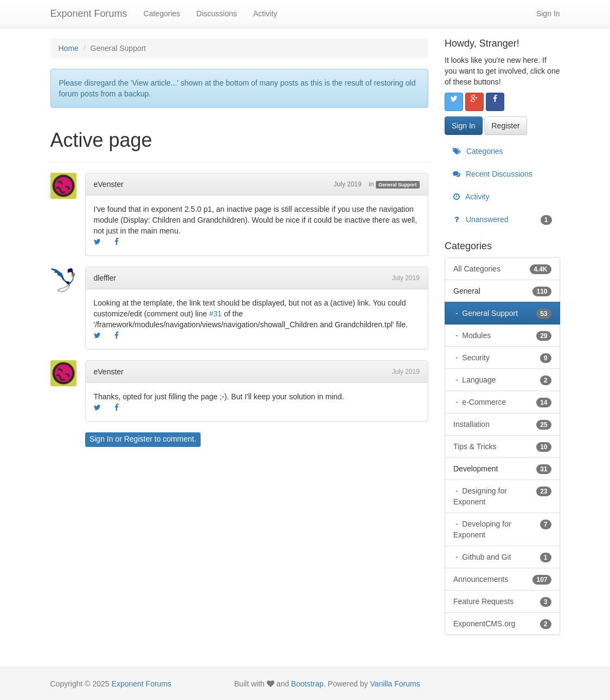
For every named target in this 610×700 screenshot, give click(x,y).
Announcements (502, 579)
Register (138, 439)
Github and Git (505, 557)
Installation (502, 424)
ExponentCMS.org (502, 624)
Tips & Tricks (502, 446)
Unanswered (502, 219)
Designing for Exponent (502, 496)
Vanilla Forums (395, 684)
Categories (162, 14)
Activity (265, 14)
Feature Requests (502, 601)
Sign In (548, 14)
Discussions (217, 14)
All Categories (502, 269)
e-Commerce (505, 402)
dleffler (105, 278)
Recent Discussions (493, 174)
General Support (398, 185)
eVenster (109, 184)
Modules (505, 335)
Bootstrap (307, 684)
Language (505, 380)
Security (505, 358)
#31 (216, 314)
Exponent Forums (89, 14)
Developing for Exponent (502, 529)
